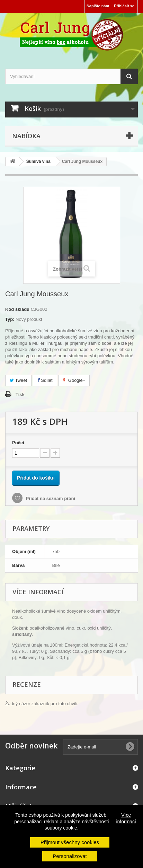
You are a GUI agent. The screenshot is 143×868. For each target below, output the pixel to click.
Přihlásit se (124, 6)
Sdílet (45, 380)
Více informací (126, 818)
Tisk (20, 394)
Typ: (10, 319)
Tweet (18, 380)
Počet (18, 443)
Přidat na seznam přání (50, 498)
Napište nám (98, 6)
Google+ (74, 380)
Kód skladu (17, 309)
